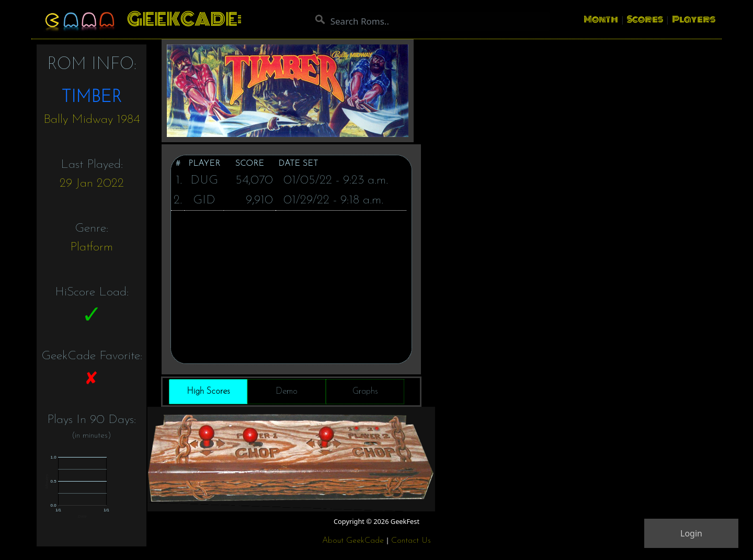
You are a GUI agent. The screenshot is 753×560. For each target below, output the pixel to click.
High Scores (208, 391)
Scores (645, 19)
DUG (204, 180)
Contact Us (411, 541)
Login (691, 533)
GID (204, 200)
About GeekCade (353, 541)
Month (601, 19)
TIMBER (92, 98)
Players (694, 19)
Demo (287, 391)
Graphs (365, 391)
